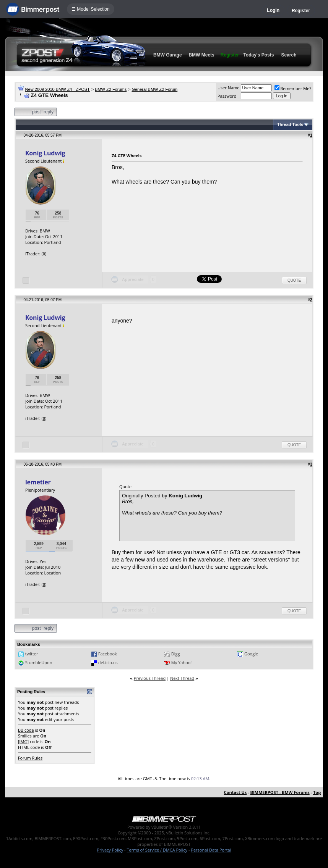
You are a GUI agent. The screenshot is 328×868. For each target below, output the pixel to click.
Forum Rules (30, 758)
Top (317, 792)
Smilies (25, 736)
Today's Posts (258, 55)
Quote (294, 280)
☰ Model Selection (91, 9)
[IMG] (23, 741)
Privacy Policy (110, 850)
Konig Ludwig (45, 153)
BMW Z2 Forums (111, 89)
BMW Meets (201, 55)
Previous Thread (150, 678)
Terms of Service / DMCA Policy (157, 850)
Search (289, 55)
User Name (229, 88)
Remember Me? (293, 88)
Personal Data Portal (211, 850)
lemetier (38, 482)
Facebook (108, 654)
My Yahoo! (181, 662)
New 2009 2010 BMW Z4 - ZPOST (58, 89)
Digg (176, 654)
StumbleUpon (39, 662)
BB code (26, 730)
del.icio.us (108, 662)
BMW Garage (168, 55)
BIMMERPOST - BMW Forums (280, 792)
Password (227, 96)
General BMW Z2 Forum (154, 89)
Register (301, 11)
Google (251, 654)
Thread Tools (290, 124)
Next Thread (182, 678)
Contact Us (235, 792)
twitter (32, 654)
